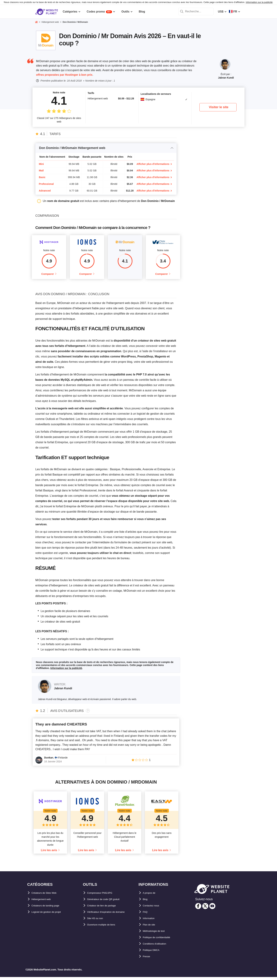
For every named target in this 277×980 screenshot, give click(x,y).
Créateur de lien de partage (105, 909)
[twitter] (205, 909)
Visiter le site (219, 107)
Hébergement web (44, 902)
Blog (146, 902)
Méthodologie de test (157, 934)
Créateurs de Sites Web (47, 896)
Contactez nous (153, 909)
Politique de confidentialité (161, 941)
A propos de (151, 896)
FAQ (146, 915)
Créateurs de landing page (49, 909)
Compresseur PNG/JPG (103, 896)
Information (151, 921)
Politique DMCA (153, 953)
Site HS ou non (97, 921)
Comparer (48, 275)
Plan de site (151, 928)
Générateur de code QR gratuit (108, 902)
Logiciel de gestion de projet (51, 915)
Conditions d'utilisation (158, 947)
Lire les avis (49, 853)
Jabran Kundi (226, 78)
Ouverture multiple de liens (105, 928)
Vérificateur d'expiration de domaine (111, 915)
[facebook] (198, 909)
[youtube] (212, 909)
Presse (147, 960)
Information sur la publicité (259, 2)
